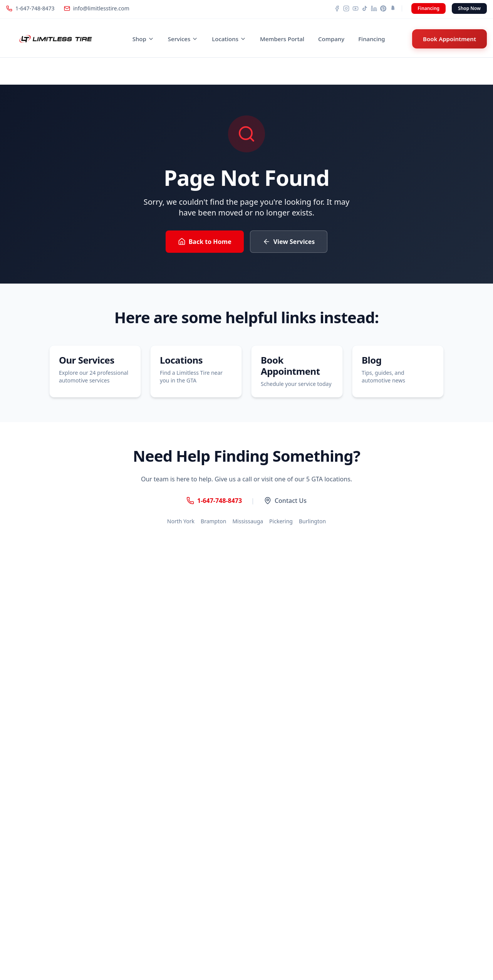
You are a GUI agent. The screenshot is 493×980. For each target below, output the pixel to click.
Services (183, 39)
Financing (428, 8)
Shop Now (469, 8)
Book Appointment (449, 39)
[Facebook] (337, 8)
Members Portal (282, 39)
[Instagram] (346, 8)
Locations (229, 39)
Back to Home (205, 242)
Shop (143, 39)
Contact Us (285, 501)
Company (331, 39)
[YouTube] (355, 8)
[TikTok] (365, 8)
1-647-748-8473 (30, 8)
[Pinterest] (383, 8)
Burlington (312, 521)
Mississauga (248, 521)
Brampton (213, 521)
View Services (289, 242)
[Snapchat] (392, 8)
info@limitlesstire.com (97, 8)
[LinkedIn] (374, 8)
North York (181, 521)
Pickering (281, 521)
